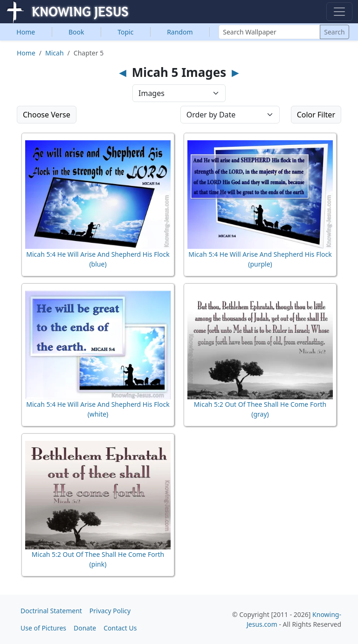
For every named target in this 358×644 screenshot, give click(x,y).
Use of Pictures (43, 628)
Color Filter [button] (316, 115)
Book (76, 32)
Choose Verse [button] (47, 115)
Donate (85, 628)
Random (180, 32)
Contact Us (120, 628)
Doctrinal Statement (51, 611)
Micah (55, 53)
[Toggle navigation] (339, 12)
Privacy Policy (110, 611)
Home (26, 32)
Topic (125, 32)
